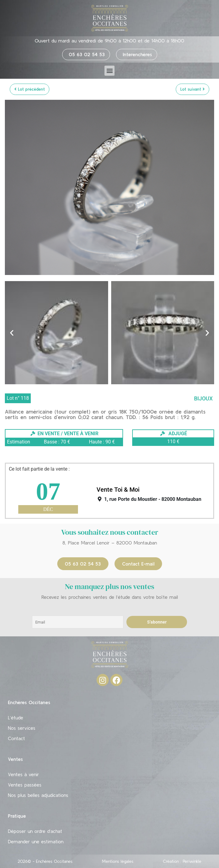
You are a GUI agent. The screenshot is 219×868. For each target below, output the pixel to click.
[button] (109, 71)
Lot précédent (30, 89)
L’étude (16, 718)
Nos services (22, 728)
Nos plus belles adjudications (38, 795)
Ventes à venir (23, 774)
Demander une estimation (36, 841)
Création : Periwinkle (182, 861)
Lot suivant (193, 89)
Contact (16, 738)
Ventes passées (25, 785)
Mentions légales (118, 861)
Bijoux (203, 398)
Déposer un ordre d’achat (35, 831)
